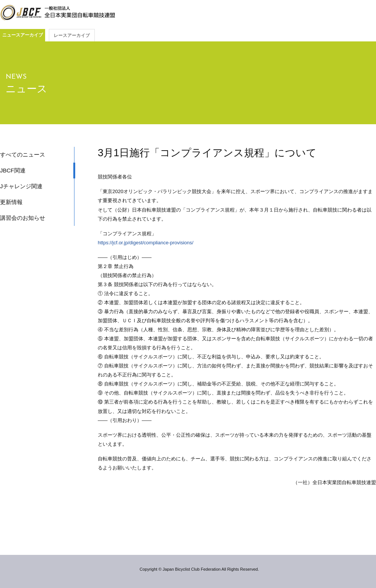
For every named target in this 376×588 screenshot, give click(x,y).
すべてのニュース (23, 155)
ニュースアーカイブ (23, 35)
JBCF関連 (13, 170)
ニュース (27, 89)
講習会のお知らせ (23, 218)
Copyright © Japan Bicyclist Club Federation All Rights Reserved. (199, 569)
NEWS (16, 77)
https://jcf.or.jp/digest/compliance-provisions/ (146, 243)
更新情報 (11, 202)
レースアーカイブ (72, 35)
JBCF (58, 13)
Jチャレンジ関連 (21, 186)
